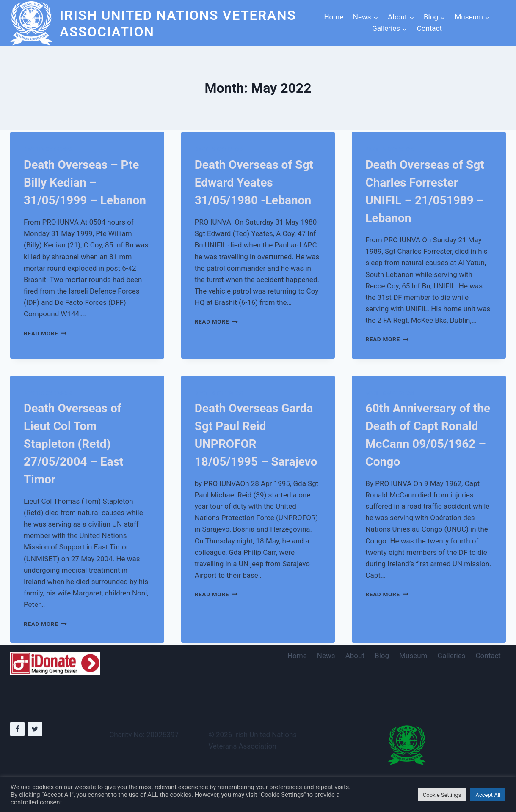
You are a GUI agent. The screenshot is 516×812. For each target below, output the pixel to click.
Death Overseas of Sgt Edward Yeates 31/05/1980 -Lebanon (254, 182)
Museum (413, 656)
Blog (382, 656)
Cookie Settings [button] (442, 795)
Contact (429, 28)
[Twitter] (35, 729)
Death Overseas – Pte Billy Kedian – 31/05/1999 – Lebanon (85, 182)
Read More (45, 333)
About (355, 656)
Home (334, 17)
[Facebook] (17, 729)
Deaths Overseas (48, 149)
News (326, 656)
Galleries (452, 656)
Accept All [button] (488, 795)
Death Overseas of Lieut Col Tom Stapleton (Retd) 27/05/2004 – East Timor (73, 444)
